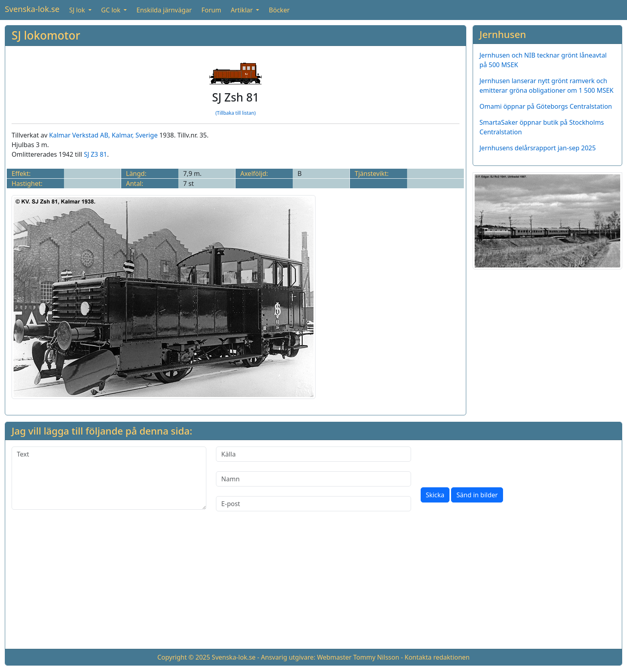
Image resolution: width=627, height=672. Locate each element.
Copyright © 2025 (184, 657)
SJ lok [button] (78, 10)
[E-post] (313, 504)
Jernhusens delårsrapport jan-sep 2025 (538, 148)
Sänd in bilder (477, 495)
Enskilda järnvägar (164, 10)
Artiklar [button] (243, 10)
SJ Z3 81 (96, 154)
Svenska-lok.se (32, 9)
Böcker (279, 10)
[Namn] (313, 479)
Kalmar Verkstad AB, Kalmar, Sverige (103, 135)
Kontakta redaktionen (437, 657)
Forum (211, 10)
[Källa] (313, 454)
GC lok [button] (112, 10)
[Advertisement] (313, 586)
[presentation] (481, 462)
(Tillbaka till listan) (236, 113)
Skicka (435, 495)
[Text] (109, 478)
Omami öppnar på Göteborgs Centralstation (546, 106)
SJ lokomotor (46, 35)
